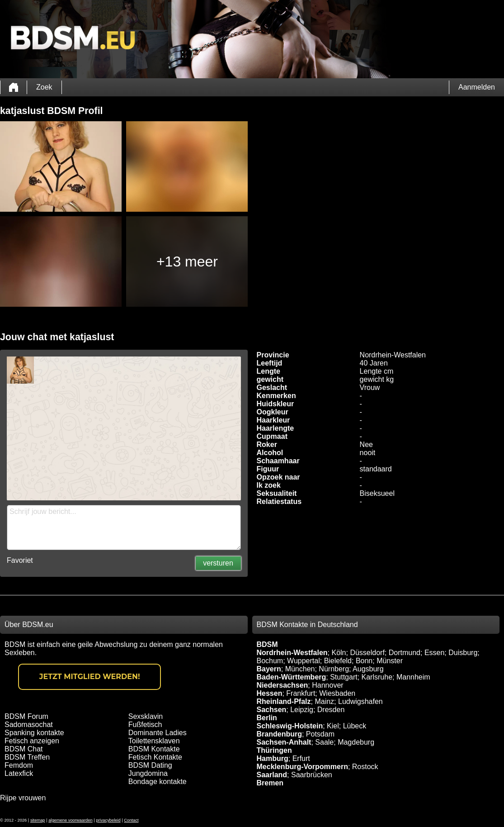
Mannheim (413, 677)
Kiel (333, 726)
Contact (131, 820)
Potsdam (320, 734)
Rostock (365, 767)
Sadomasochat (29, 725)
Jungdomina (148, 773)
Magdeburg (356, 742)
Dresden (331, 710)
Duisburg (463, 653)
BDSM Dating (150, 765)
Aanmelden (477, 87)
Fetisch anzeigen (32, 741)
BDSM (267, 644)
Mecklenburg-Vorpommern (302, 767)
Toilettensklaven (154, 741)
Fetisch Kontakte (155, 757)
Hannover (327, 685)
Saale (324, 742)
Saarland (272, 775)
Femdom (19, 765)
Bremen (270, 783)
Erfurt (301, 758)
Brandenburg (279, 734)
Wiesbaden (337, 693)
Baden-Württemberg (292, 677)
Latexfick (19, 773)
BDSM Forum (26, 716)
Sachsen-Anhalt (284, 742)
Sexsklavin (146, 716)
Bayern (269, 669)
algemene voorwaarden (71, 820)
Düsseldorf (367, 653)
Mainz (324, 701)
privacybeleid (108, 820)
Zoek (44, 87)
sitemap (38, 820)
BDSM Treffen (27, 757)
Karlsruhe (377, 677)
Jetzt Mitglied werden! (90, 677)
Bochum (270, 661)
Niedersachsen (283, 685)
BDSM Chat (24, 749)
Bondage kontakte (158, 782)
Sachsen (272, 710)
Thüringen (274, 750)
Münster (390, 661)
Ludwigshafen (360, 701)
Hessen (270, 693)
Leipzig (302, 710)
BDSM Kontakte (154, 749)
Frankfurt (301, 693)
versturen (218, 563)
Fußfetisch (145, 725)
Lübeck (355, 726)
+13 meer (187, 261)
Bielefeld (338, 661)
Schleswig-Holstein (290, 726)
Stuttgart (344, 677)
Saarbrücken (312, 775)
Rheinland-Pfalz (284, 701)
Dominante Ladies (158, 733)
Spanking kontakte (34, 733)
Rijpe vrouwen (23, 798)
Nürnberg (334, 669)
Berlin (267, 718)
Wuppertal (304, 661)
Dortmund (405, 653)
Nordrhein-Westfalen (292, 653)
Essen (434, 653)
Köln (339, 653)
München (300, 669)
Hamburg (273, 758)
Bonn (364, 661)
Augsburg (368, 669)
